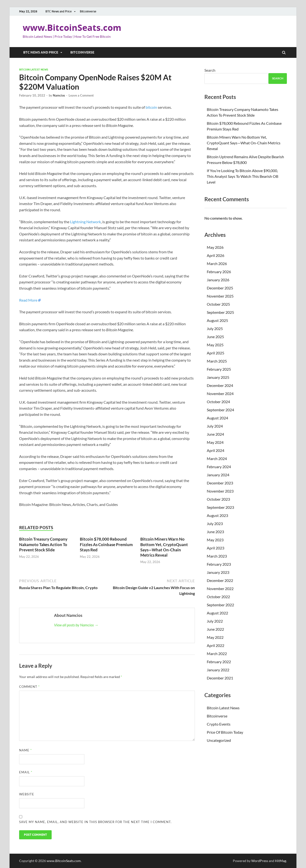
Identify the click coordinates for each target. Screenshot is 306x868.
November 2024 (220, 393)
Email (26, 772)
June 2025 (215, 337)
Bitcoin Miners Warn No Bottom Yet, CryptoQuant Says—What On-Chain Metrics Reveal (164, 547)
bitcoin (151, 107)
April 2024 (216, 450)
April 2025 (216, 353)
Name (25, 750)
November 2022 (220, 589)
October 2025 (218, 304)
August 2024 (217, 418)
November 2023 (220, 491)
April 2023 (216, 548)
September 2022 (220, 605)
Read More (28, 300)
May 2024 (215, 442)
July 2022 (215, 621)
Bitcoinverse (88, 11)
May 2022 (215, 637)
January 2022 (218, 670)
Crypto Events (219, 724)
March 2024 (217, 458)
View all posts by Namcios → (76, 625)
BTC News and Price (59, 11)
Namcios (59, 95)
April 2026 (216, 255)
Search (210, 70)
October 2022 (218, 597)
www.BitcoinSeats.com (72, 28)
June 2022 (215, 629)
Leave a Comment (81, 95)
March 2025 (217, 361)
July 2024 (215, 426)
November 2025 (220, 296)
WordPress (260, 861)
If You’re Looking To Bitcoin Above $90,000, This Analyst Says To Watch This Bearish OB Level (243, 176)
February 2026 (219, 272)
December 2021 (220, 678)
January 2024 (218, 475)
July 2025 (215, 328)
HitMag (281, 861)
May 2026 (215, 247)
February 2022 (219, 662)
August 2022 (217, 613)
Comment (29, 687)
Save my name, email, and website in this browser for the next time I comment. (95, 822)
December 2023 (220, 483)
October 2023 (218, 499)
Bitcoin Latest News (34, 70)
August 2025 (217, 320)
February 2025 (219, 369)
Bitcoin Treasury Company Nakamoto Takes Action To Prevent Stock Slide (43, 544)
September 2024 (220, 410)
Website (27, 794)
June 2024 (215, 434)
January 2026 (218, 280)
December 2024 (220, 385)
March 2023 (217, 556)
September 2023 (220, 507)
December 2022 (220, 580)
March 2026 (217, 263)
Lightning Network (85, 222)
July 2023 (215, 524)
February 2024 (219, 467)
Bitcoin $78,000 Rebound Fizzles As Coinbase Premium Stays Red (106, 544)
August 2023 (217, 515)
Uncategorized (219, 740)
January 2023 (218, 572)
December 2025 (220, 288)
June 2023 (215, 532)
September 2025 (220, 312)
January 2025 (218, 377)
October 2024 (218, 402)
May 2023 (215, 540)
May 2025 (215, 345)
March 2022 (217, 654)
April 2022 (216, 645)
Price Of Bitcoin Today (225, 732)
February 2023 (219, 564)
